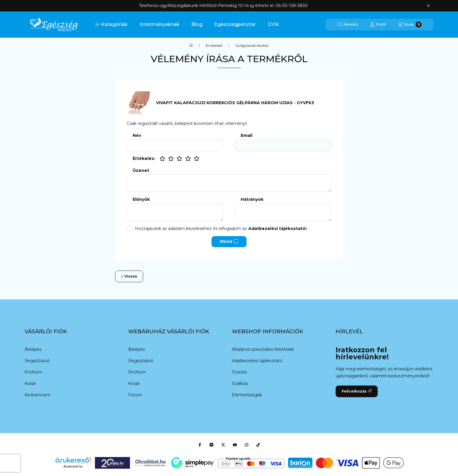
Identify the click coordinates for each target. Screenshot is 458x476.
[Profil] (378, 25)
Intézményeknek (160, 24)
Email (247, 136)
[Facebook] (200, 445)
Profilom (33, 372)
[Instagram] (247, 445)
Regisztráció (37, 361)
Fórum (135, 395)
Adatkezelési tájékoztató (257, 361)
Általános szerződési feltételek (263, 349)
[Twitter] (223, 445)
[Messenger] (211, 445)
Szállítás (240, 383)
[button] (111, 25)
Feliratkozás (357, 391)
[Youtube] (235, 445)
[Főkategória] (191, 46)
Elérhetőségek (247, 395)
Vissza (129, 276)
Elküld (229, 242)
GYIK (273, 24)
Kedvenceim (38, 395)
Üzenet (141, 171)
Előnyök (141, 199)
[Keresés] (348, 25)
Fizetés (239, 372)
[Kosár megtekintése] (410, 25)
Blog (197, 24)
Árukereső (214, 46)
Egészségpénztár (235, 24)
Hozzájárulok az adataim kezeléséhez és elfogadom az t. (222, 229)
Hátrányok (252, 199)
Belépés (33, 349)
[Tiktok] (258, 445)
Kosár (30, 383)
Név (137, 136)
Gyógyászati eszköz (252, 46)
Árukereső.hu (73, 466)
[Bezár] (428, 6)
